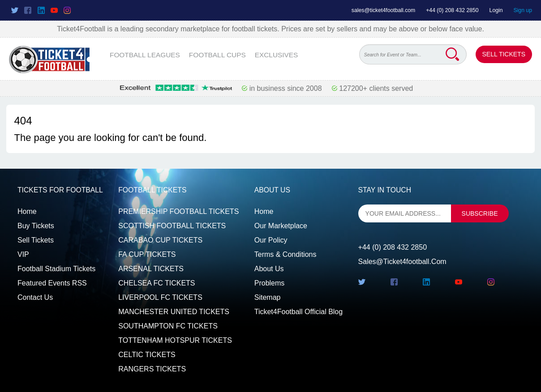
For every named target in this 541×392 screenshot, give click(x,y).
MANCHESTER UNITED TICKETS (174, 312)
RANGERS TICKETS (152, 369)
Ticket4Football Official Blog (298, 312)
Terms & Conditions (286, 254)
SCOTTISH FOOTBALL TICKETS (172, 226)
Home (27, 211)
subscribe (480, 213)
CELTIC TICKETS (147, 355)
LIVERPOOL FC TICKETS (160, 297)
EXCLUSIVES (277, 55)
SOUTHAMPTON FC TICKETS (168, 326)
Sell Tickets (504, 54)
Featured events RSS (52, 283)
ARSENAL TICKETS (151, 269)
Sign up (523, 10)
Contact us (35, 297)
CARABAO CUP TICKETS (160, 240)
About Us (269, 269)
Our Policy (271, 240)
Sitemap (268, 297)
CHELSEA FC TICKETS (157, 283)
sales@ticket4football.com (383, 10)
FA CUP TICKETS (147, 254)
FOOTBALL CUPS (217, 55)
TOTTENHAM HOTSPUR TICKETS (175, 340)
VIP (23, 254)
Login (496, 10)
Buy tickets (36, 226)
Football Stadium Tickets (56, 269)
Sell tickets (36, 240)
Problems (270, 283)
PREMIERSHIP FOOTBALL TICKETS (178, 211)
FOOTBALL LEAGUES (145, 55)
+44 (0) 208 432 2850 (452, 10)
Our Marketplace (281, 226)
